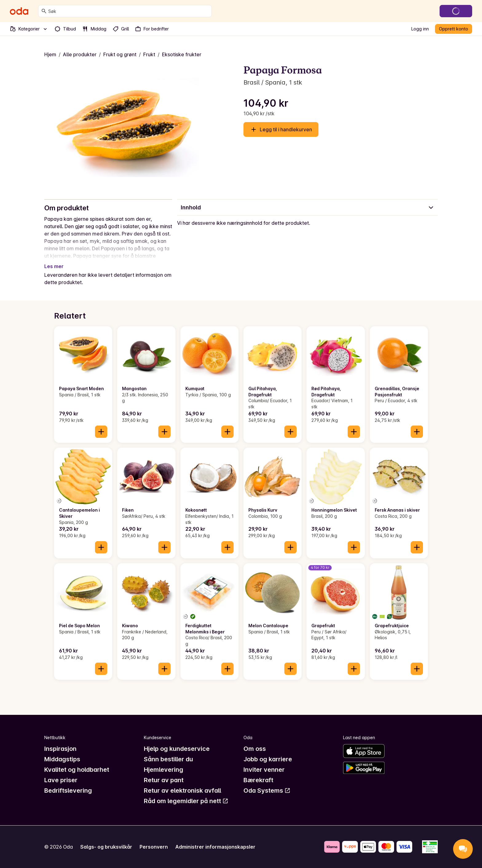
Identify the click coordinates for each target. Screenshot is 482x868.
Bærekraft (258, 780)
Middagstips (62, 759)
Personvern (154, 847)
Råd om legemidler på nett (186, 801)
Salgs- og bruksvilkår (106, 847)
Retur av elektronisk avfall (182, 791)
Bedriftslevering (68, 791)
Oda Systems (267, 791)
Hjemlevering (164, 770)
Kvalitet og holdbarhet (77, 770)
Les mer (54, 266)
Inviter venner (264, 770)
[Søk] (44, 11)
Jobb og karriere (268, 759)
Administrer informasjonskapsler (215, 847)
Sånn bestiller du (168, 759)
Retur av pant (164, 780)
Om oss (255, 749)
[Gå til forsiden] (19, 11)
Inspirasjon (60, 749)
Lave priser (61, 780)
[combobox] (129, 11)
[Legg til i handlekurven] (101, 432)
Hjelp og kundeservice (177, 749)
